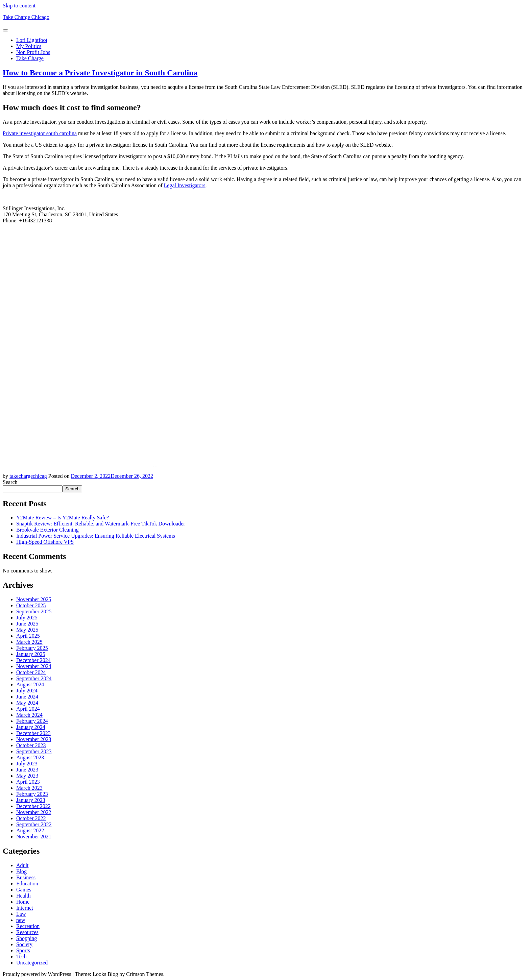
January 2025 (31, 654)
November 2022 (34, 812)
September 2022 (34, 824)
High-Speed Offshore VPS (45, 542)
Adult (22, 865)
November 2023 (34, 739)
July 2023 (27, 764)
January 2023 (31, 800)
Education (27, 884)
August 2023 (30, 757)
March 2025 (29, 642)
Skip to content (19, 6)
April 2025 (28, 636)
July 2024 (27, 691)
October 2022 (31, 818)
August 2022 (30, 830)
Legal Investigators (185, 185)
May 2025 (27, 630)
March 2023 (29, 788)
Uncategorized (32, 963)
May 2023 (27, 776)
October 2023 (31, 745)
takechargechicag (28, 476)
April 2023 (28, 782)
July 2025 (27, 618)
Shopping (27, 938)
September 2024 (34, 678)
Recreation (28, 926)
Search (10, 482)
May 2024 (27, 703)
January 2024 (31, 727)
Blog (21, 871)
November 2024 (34, 666)
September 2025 (34, 611)
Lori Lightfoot (32, 40)
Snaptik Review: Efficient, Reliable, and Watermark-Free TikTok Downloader (101, 524)
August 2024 (30, 684)
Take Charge (30, 58)
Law (21, 914)
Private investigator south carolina (40, 133)
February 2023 (32, 794)
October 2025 (31, 605)
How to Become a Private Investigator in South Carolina (100, 73)
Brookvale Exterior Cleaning (47, 530)
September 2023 (34, 751)
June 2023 (27, 770)
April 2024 (28, 709)
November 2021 (34, 837)
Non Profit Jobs (33, 52)
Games (24, 890)
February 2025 (32, 648)
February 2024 (32, 721)
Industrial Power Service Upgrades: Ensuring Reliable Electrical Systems (96, 536)
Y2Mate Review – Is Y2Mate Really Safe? (63, 518)
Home (23, 902)
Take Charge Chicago (26, 17)
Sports (23, 950)
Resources (27, 932)
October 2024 (31, 672)
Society (24, 944)
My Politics (29, 46)
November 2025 (34, 599)
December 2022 (33, 806)
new (21, 920)
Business (26, 877)
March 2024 (29, 715)
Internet (25, 908)
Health (23, 896)
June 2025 (27, 624)
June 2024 (27, 697)
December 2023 (33, 733)
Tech (21, 957)
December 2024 (33, 660)
